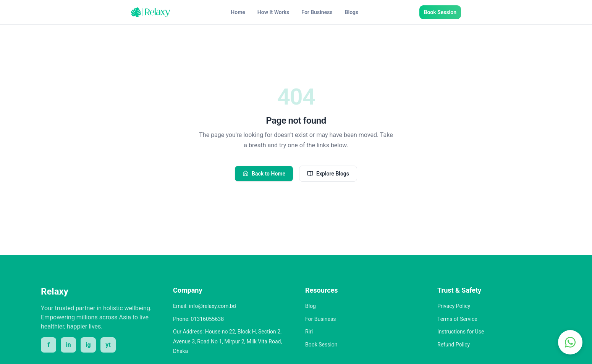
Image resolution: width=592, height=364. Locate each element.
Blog (311, 306)
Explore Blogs (328, 174)
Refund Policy (454, 345)
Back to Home (264, 174)
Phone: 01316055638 (198, 319)
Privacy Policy (454, 306)
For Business (317, 12)
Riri (309, 332)
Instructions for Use (461, 332)
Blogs (352, 12)
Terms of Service (457, 319)
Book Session (440, 12)
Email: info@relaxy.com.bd (205, 306)
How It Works (273, 12)
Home (238, 12)
